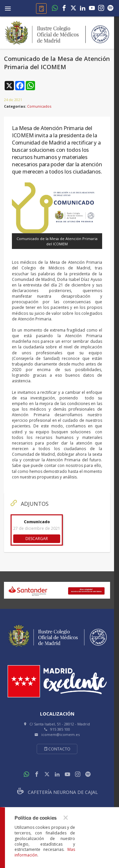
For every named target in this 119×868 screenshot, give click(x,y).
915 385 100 (60, 729)
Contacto (57, 749)
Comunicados (39, 106)
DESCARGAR (37, 539)
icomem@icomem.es (60, 734)
